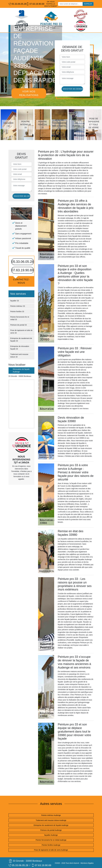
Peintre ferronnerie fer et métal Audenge (51, 840)
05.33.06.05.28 (16, 4)
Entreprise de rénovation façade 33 (20, 348)
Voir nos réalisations (29, 93)
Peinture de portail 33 (19, 325)
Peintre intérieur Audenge (51, 815)
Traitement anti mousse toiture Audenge (51, 820)
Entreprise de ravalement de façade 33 (21, 340)
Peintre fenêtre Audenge (51, 845)
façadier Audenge (51, 835)
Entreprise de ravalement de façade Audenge (51, 825)
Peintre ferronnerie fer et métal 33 (20, 318)
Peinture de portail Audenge (51, 830)
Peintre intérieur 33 (18, 306)
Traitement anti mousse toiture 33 (19, 356)
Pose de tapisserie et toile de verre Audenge (51, 850)
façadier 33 (15, 301)
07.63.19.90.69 (34, 4)
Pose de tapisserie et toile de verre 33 (21, 332)
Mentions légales (87, 863)
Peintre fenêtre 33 (17, 312)
